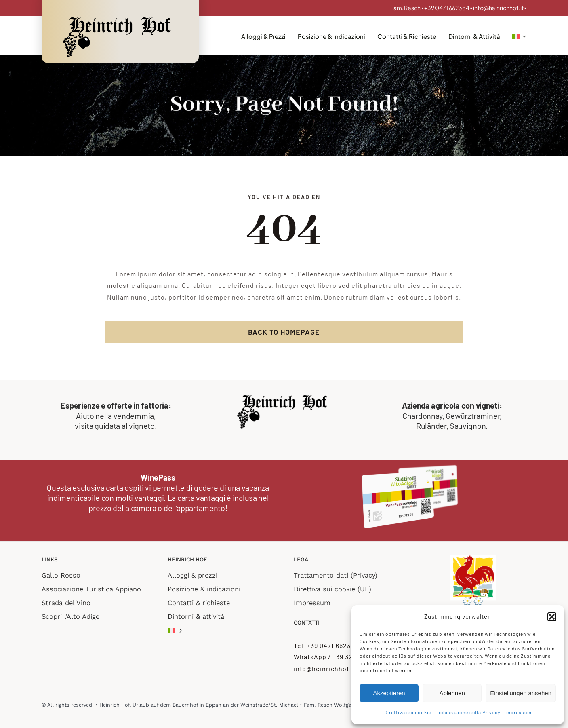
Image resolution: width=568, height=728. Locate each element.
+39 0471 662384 (447, 8)
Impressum (518, 712)
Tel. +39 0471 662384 (326, 645)
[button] (552, 617)
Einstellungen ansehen (521, 693)
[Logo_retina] (119, 17)
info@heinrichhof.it (498, 8)
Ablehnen (452, 693)
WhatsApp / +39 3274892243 (339, 657)
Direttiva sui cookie (408, 712)
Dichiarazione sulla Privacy (468, 712)
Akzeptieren (389, 693)
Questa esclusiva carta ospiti (95, 487)
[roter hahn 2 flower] (473, 557)
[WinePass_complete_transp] (410, 467)
